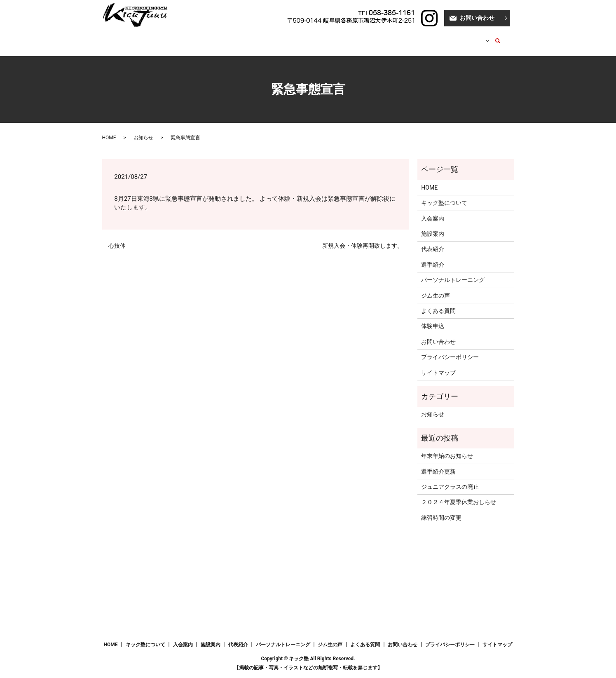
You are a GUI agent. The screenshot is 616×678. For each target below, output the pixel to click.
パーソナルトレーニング (367, 37)
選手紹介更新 (438, 463)
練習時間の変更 (441, 510)
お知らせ (143, 130)
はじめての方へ (454, 37)
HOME (133, 37)
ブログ (417, 37)
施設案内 (250, 37)
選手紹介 (314, 37)
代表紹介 (282, 37)
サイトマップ (438, 365)
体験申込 (433, 318)
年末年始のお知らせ (447, 448)
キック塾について (173, 37)
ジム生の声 (436, 288)
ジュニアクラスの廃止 (450, 479)
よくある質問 (438, 303)
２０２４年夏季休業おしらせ (459, 494)
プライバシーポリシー (450, 349)
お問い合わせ (477, 18)
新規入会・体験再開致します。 (363, 238)
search (493, 37)
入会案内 (218, 37)
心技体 (117, 238)
